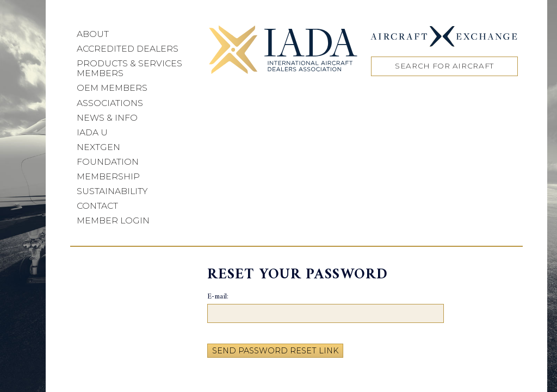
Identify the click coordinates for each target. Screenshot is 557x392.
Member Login (113, 220)
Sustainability (112, 191)
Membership (108, 176)
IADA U (92, 132)
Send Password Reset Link (276, 351)
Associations (110, 103)
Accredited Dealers (128, 49)
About (93, 34)
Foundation (108, 162)
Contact (97, 206)
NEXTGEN (98, 147)
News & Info (107, 118)
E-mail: (218, 297)
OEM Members (112, 88)
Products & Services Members (129, 68)
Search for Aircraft (444, 66)
